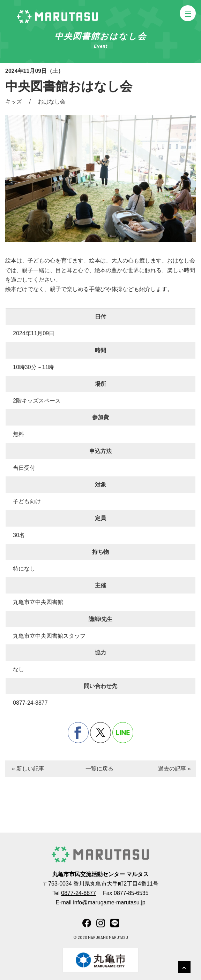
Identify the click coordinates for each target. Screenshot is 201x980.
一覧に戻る (99, 769)
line (123, 733)
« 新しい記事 (28, 769)
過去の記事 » (174, 769)
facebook (78, 733)
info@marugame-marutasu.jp (109, 902)
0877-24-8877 (79, 893)
